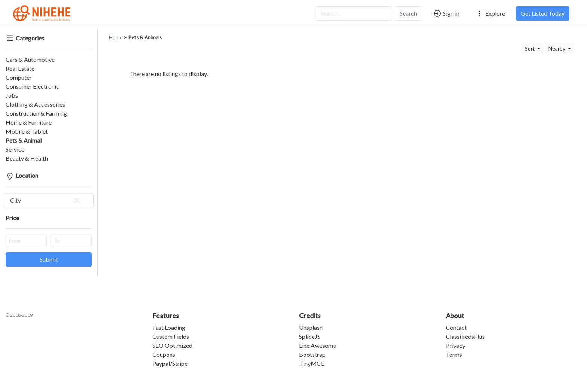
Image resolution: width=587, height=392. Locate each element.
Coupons (164, 354)
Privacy (456, 345)
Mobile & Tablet (27, 131)
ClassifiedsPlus (465, 336)
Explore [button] (490, 13)
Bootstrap (312, 354)
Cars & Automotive (30, 59)
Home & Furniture (29, 122)
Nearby (557, 48)
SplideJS (310, 336)
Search (408, 13)
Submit (49, 259)
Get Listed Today (543, 13)
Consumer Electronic (32, 86)
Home (116, 37)
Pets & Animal (24, 140)
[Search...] (354, 13)
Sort (530, 48)
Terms (454, 354)
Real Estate (20, 68)
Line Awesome (318, 345)
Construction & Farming (36, 113)
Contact (456, 327)
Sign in (446, 13)
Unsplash (311, 327)
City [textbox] (46, 200)
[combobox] (49, 200)
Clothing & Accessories (35, 104)
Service (15, 149)
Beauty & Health (27, 158)
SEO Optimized (172, 345)
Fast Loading (169, 327)
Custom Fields (171, 336)
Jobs (12, 95)
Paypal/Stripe (170, 363)
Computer (19, 77)
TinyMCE (312, 363)
